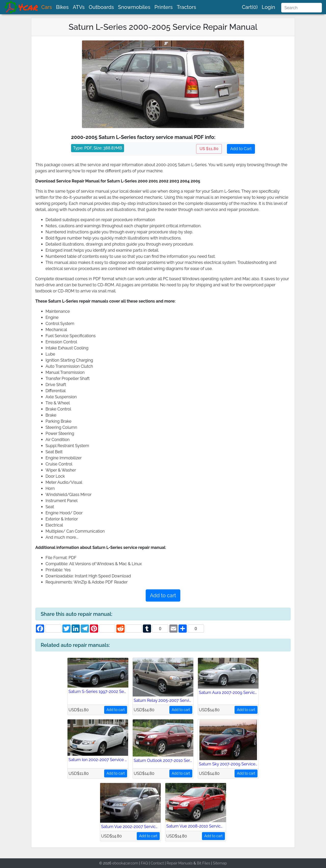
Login (268, 7)
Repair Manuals (180, 863)
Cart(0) (250, 7)
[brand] (22, 7)
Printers (164, 7)
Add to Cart (241, 149)
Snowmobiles (134, 7)
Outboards (101, 7)
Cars (47, 7)
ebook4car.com (125, 863)
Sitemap (220, 863)
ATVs (79, 7)
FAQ (144, 863)
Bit (199, 863)
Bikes (62, 7)
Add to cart (163, 595)
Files (206, 863)
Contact (157, 863)
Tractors (186, 7)
